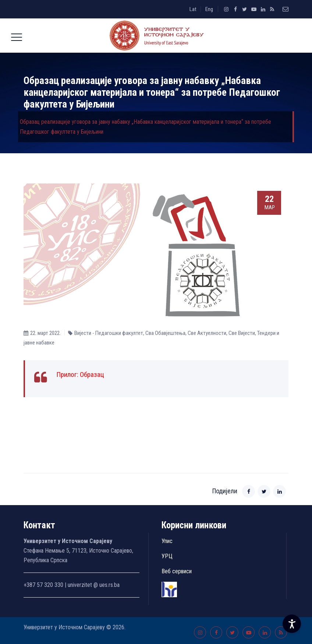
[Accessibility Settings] (292, 624)
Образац (92, 374)
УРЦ (167, 556)
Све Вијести (242, 333)
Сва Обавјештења (165, 333)
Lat (193, 9)
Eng (209, 9)
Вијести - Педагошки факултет (109, 333)
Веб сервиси (177, 571)
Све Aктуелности (207, 333)
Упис (167, 541)
